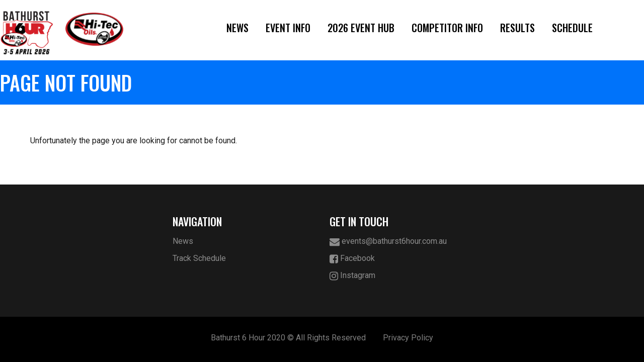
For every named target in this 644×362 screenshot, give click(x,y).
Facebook (352, 259)
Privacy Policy (408, 338)
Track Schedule (199, 258)
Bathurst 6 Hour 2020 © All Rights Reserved (288, 338)
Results (517, 28)
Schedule (572, 28)
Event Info (288, 28)
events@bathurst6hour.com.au (388, 242)
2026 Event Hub (361, 28)
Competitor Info (447, 28)
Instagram (352, 276)
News (237, 28)
